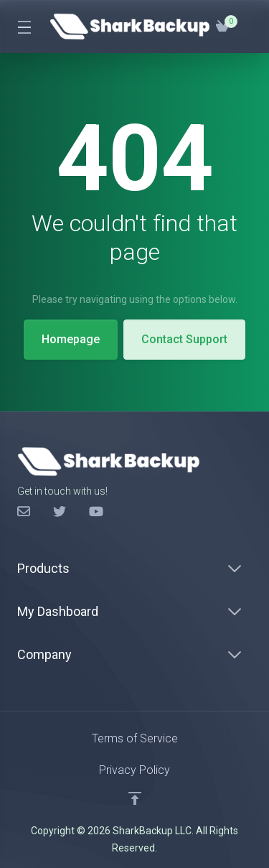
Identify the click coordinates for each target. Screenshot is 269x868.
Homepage (71, 339)
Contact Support (184, 339)
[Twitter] (60, 512)
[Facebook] (24, 512)
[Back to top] (135, 798)
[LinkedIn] (95, 512)
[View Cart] (222, 27)
